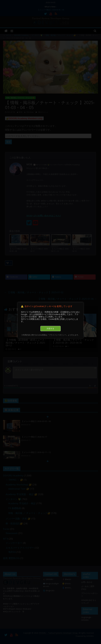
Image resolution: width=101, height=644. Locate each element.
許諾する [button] (50, 328)
